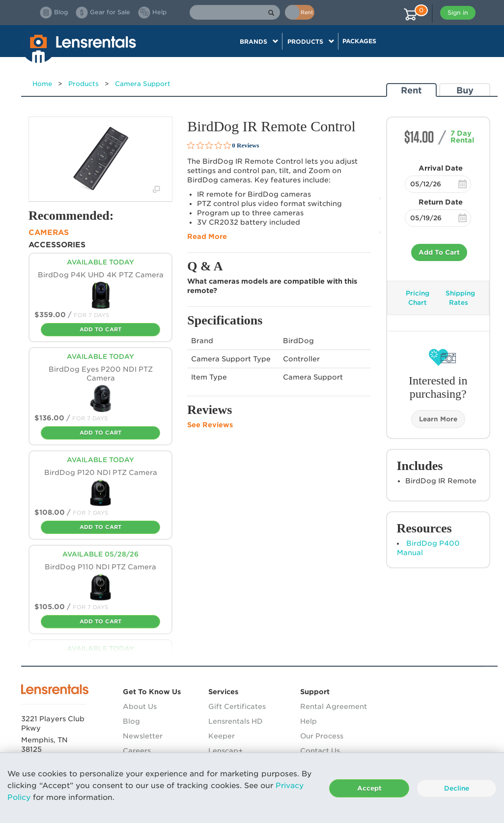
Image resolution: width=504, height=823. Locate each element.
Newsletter (143, 736)
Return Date (441, 202)
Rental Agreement (334, 706)
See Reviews (210, 425)
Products (84, 84)
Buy (465, 90)
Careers (137, 751)
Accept (369, 788)
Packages (359, 41)
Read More (207, 236)
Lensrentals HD (236, 721)
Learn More (438, 419)
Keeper (222, 736)
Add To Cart (439, 252)
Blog (131, 721)
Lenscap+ (225, 751)
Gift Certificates (237, 706)
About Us (140, 706)
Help (308, 721)
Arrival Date (441, 168)
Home (42, 84)
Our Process (322, 736)
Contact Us (320, 751)
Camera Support (143, 84)
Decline (457, 788)
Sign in (458, 13)
